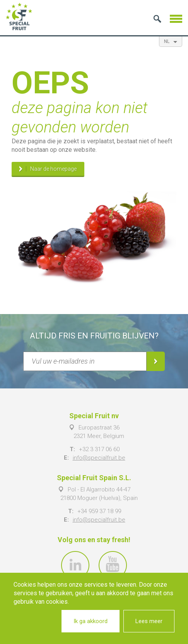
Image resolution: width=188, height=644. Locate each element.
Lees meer (149, 621)
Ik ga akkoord (91, 621)
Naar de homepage (53, 169)
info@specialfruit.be (99, 458)
